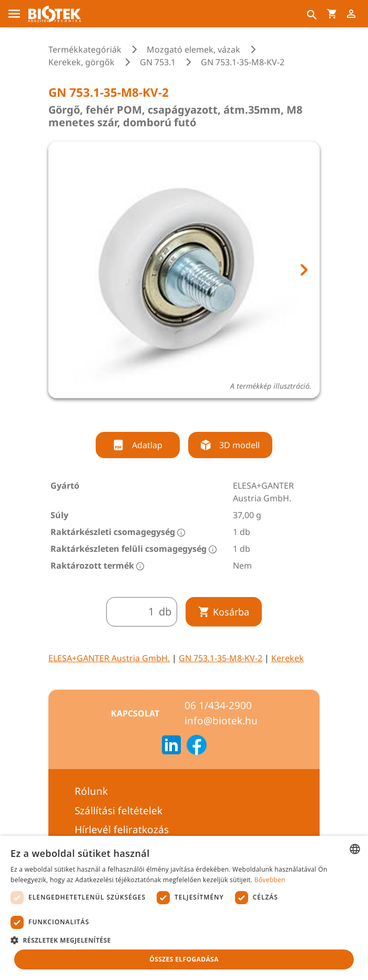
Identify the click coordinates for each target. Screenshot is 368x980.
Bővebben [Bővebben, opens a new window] (270, 880)
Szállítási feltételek (119, 811)
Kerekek (288, 658)
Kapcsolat (135, 713)
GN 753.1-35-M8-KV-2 (221, 658)
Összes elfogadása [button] (184, 959)
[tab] (165, 412)
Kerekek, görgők (81, 62)
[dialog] (184, 908)
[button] (184, 940)
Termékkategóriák (85, 49)
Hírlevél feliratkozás (122, 830)
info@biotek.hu (221, 721)
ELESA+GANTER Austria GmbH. (109, 658)
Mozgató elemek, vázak (193, 49)
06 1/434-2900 (218, 705)
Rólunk (91, 791)
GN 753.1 (158, 62)
